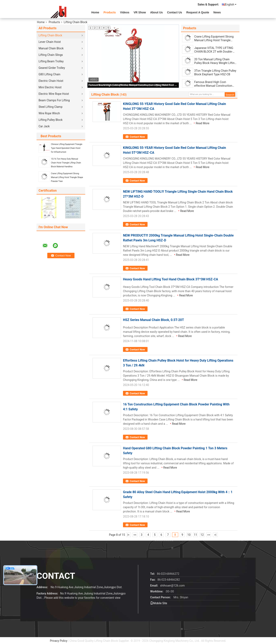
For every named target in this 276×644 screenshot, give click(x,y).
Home (95, 12)
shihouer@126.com (172, 586)
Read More (202, 123)
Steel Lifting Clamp (51, 107)
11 (196, 535)
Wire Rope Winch (49, 113)
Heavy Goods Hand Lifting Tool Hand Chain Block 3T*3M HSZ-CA (171, 279)
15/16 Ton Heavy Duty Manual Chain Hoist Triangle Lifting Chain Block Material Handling (66, 163)
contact (56, 576)
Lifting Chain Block (50, 35)
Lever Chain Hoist (50, 42)
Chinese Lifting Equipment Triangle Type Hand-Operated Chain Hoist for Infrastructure (67, 148)
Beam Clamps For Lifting (54, 100)
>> (209, 535)
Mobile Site (159, 603)
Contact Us (175, 12)
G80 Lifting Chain (49, 74)
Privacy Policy (59, 641)
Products (110, 12)
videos (125, 12)
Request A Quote (198, 12)
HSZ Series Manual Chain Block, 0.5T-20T (153, 320)
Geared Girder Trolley (52, 68)
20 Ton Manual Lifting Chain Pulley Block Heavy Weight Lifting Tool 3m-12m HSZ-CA (215, 61)
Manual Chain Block (51, 48)
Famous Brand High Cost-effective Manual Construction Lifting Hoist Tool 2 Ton (133, 85)
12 (202, 535)
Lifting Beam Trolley (51, 61)
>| (215, 535)
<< (135, 535)
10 (189, 535)
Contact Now (137, 137)
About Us (156, 12)
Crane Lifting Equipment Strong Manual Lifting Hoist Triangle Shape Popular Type (67, 177)
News (217, 12)
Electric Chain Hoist (51, 81)
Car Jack (44, 126)
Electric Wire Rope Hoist (54, 94)
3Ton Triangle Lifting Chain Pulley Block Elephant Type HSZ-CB (215, 72)
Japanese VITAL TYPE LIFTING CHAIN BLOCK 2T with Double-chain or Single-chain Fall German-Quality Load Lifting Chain (214, 50)
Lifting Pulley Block (51, 120)
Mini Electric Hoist (50, 87)
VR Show (140, 12)
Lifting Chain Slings (51, 55)
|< (128, 535)
